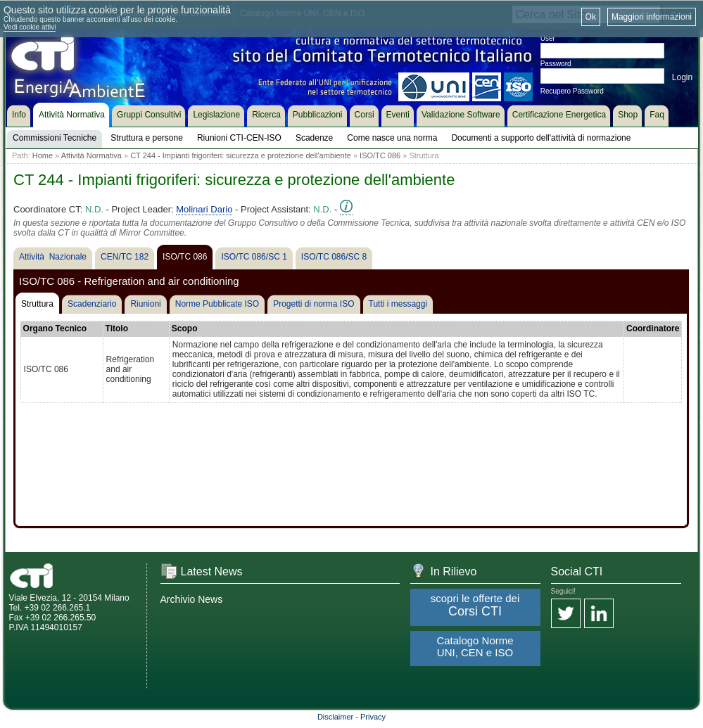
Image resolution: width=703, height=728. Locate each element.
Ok (591, 17)
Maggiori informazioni (652, 17)
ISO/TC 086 (380, 155)
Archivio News (192, 599)
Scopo (185, 328)
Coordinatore (653, 328)
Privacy (373, 717)
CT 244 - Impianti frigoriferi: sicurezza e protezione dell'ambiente (241, 155)
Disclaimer (335, 717)
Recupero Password (572, 91)
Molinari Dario (204, 209)
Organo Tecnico (55, 328)
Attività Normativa (91, 155)
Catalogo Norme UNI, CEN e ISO (475, 646)
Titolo (117, 328)
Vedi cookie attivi (30, 27)
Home (43, 155)
